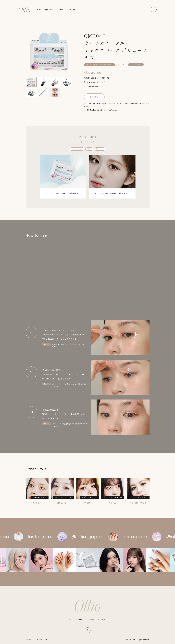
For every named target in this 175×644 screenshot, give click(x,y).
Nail (70, 619)
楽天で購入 (94, 97)
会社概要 (29, 640)
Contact (102, 619)
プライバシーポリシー (44, 640)
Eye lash (80, 619)
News (91, 619)
